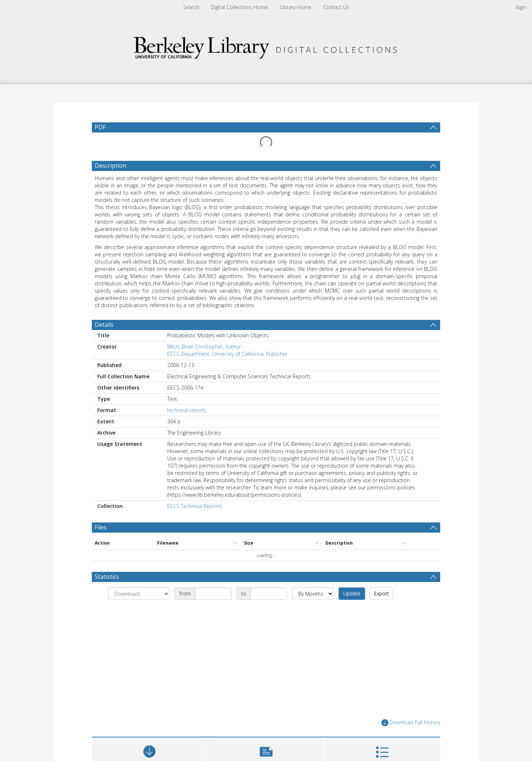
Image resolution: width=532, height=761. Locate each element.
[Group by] (139, 576)
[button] (266, 738)
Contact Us (336, 7)
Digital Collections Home (240, 7)
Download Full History (411, 705)
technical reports (187, 393)
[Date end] (269, 576)
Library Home (296, 7)
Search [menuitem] (191, 7)
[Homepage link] (266, 46)
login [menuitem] (521, 7)
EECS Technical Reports (195, 489)
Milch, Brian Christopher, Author (204, 329)
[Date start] (213, 576)
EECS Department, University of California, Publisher (227, 336)
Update (352, 576)
